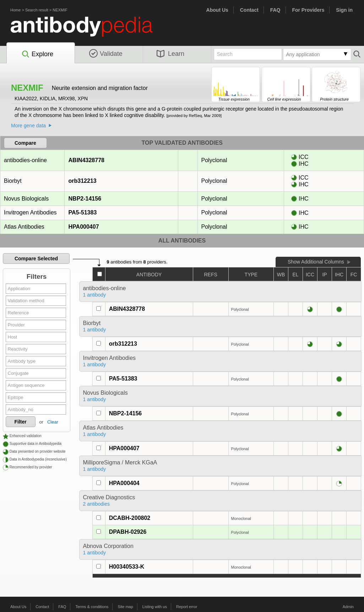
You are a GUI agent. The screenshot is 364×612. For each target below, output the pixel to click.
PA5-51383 (83, 212)
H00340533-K (127, 567)
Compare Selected (36, 259)
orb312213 (82, 181)
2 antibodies (97, 504)
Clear (53, 422)
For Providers (308, 10)
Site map (125, 607)
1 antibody (95, 295)
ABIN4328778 (86, 160)
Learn (170, 54)
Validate (106, 54)
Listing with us (155, 607)
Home (15, 10)
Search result (37, 10)
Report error (187, 607)
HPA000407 (84, 227)
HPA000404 (124, 483)
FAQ (275, 10)
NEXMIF (60, 10)
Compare (25, 143)
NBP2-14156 (85, 199)
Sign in (344, 10)
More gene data (28, 126)
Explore (37, 54)
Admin (348, 607)
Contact (249, 10)
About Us (217, 10)
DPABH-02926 (128, 532)
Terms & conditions (92, 607)
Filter (21, 422)
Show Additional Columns (316, 262)
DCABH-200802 (130, 518)
